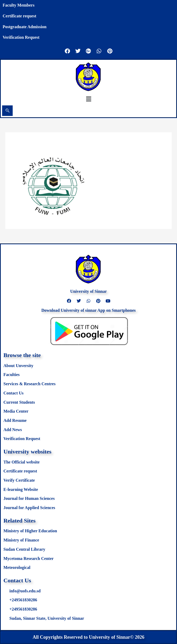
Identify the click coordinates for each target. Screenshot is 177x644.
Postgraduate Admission (25, 27)
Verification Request (21, 37)
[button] (88, 99)
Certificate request (19, 16)
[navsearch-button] (7, 111)
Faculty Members (18, 5)
